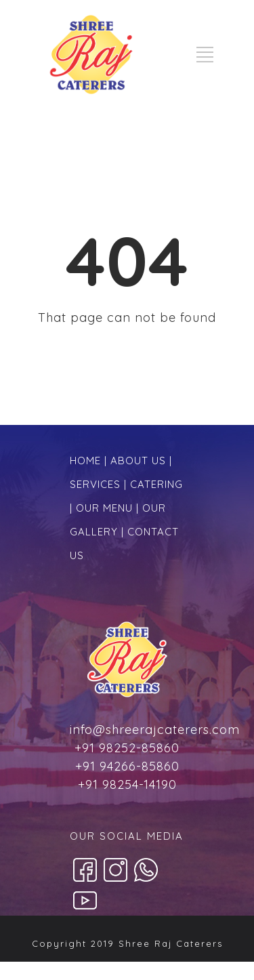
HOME (85, 461)
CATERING (156, 484)
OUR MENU (104, 508)
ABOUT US (138, 461)
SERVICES (95, 484)
